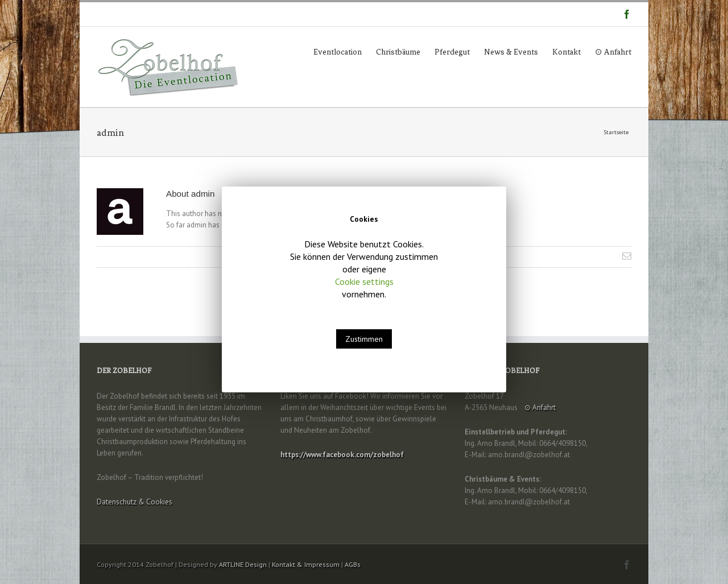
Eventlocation (338, 52)
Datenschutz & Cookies (135, 502)
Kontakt (566, 52)
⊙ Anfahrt (613, 52)
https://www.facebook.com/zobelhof (342, 455)
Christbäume (398, 52)
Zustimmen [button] (364, 339)
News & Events (511, 52)
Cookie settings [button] (364, 281)
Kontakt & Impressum (306, 564)
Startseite (616, 132)
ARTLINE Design (243, 564)
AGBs (353, 564)
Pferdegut (452, 52)
